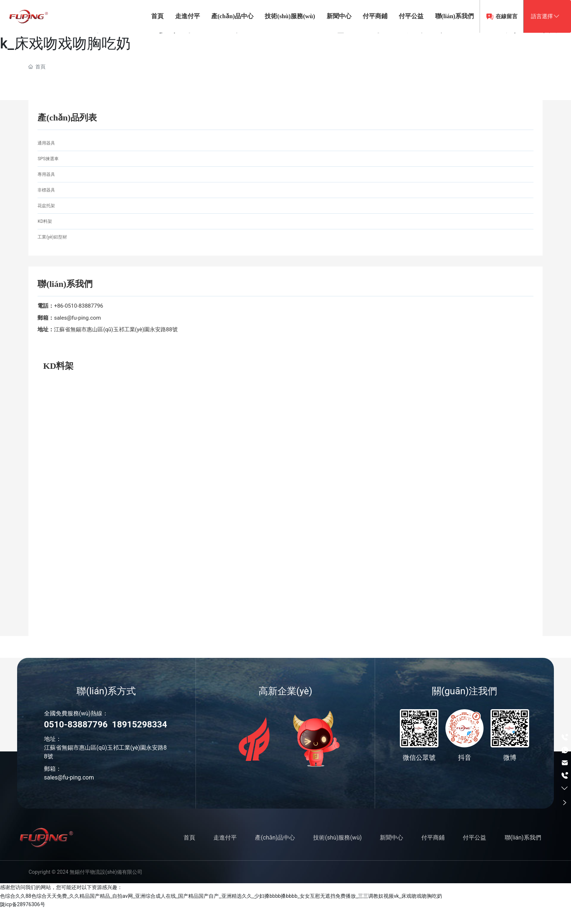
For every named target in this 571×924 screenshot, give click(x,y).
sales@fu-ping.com (77, 333)
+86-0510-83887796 (78, 321)
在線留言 (478, 49)
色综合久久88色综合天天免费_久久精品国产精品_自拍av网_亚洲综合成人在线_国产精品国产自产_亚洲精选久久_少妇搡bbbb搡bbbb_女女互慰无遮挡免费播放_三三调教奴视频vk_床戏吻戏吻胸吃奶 (221, 911)
